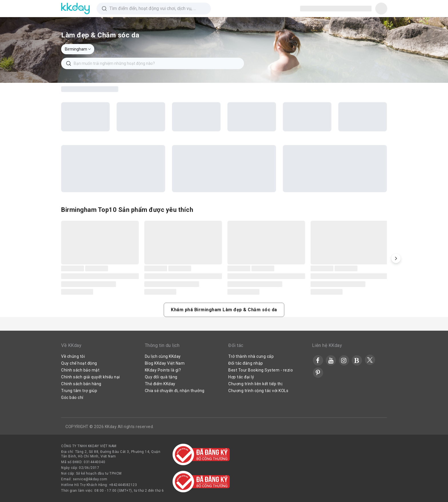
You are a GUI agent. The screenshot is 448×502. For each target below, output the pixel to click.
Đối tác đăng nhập (246, 363)
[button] (396, 258)
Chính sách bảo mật (80, 370)
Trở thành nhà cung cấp (251, 356)
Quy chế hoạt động (79, 363)
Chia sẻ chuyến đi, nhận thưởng (175, 391)
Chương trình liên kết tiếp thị (255, 384)
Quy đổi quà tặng (161, 377)
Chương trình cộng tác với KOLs (258, 391)
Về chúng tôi (73, 356)
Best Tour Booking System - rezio (261, 370)
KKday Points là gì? (163, 370)
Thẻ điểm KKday (160, 384)
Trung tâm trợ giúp (79, 391)
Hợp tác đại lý (241, 377)
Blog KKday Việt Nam (165, 363)
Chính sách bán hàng (81, 384)
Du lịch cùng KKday (163, 356)
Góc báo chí (72, 397)
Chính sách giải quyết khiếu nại (91, 377)
